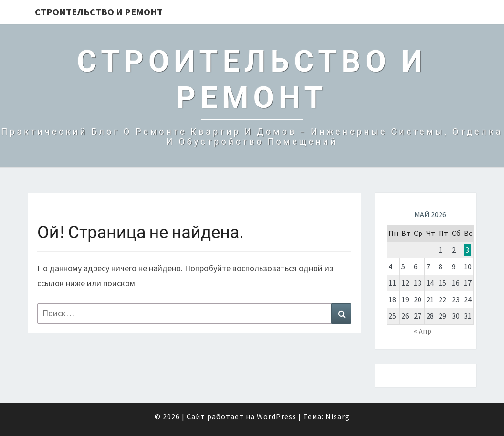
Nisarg (338, 416)
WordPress (277, 416)
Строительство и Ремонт (99, 12)
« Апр (423, 331)
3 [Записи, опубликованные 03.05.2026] (467, 250)
